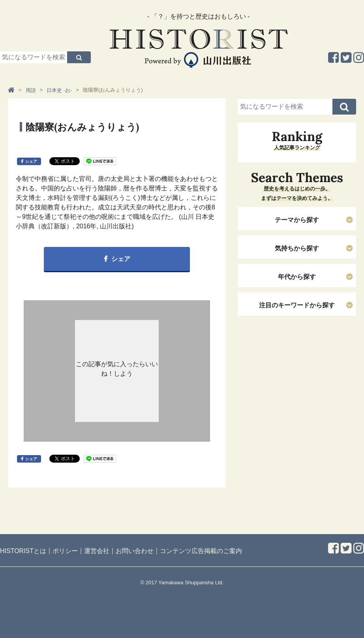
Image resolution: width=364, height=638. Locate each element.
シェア (31, 161)
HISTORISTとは (23, 551)
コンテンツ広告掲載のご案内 (201, 551)
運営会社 (97, 551)
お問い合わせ (135, 551)
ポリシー (65, 551)
